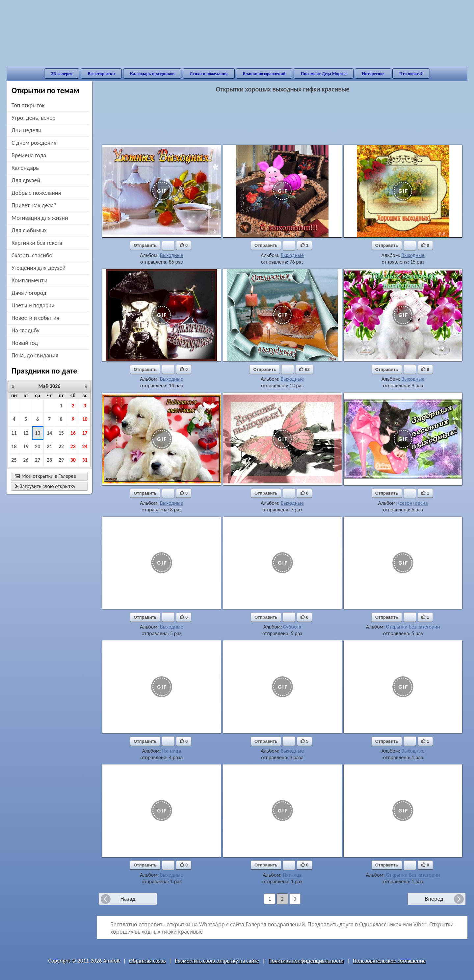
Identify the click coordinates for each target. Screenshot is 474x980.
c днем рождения (34, 143)
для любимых (29, 230)
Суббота (292, 627)
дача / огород (29, 293)
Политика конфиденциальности (306, 961)
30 (73, 460)
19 (26, 446)
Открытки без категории (413, 627)
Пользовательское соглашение (389, 961)
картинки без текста (37, 243)
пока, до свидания (35, 355)
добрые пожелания (36, 193)
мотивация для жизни (40, 218)
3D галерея (62, 74)
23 (73, 446)
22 (61, 446)
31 (85, 460)
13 (38, 433)
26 (26, 460)
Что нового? (411, 74)
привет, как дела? (34, 205)
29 (61, 460)
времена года (29, 155)
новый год (25, 343)
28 (49, 460)
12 (26, 433)
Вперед (434, 899)
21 (49, 446)
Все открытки (101, 74)
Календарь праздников (152, 74)
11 (14, 433)
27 (38, 460)
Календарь (25, 168)
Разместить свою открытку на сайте (217, 961)
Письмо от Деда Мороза (324, 74)
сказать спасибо (32, 255)
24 (85, 446)
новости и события (35, 318)
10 (85, 419)
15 (61, 433)
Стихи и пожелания (209, 74)
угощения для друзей (39, 268)
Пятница (171, 751)
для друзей (26, 180)
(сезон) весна (413, 503)
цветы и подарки (33, 305)
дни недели (26, 130)
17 (85, 433)
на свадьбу (26, 330)
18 (14, 446)
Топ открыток (28, 105)
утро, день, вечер (34, 118)
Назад (128, 899)
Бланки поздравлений (264, 74)
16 (73, 433)
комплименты (29, 280)
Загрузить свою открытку (45, 486)
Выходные (171, 255)
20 (38, 446)
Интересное (373, 74)
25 (14, 460)
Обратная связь (147, 961)
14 (49, 433)
